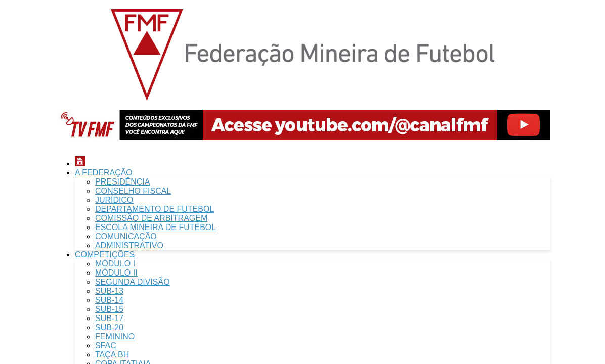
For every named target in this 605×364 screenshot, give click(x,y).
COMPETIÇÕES (105, 255)
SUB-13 (109, 291)
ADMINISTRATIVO (129, 245)
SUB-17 (109, 318)
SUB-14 (109, 300)
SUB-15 (109, 309)
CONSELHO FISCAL (133, 191)
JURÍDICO (114, 200)
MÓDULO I (115, 264)
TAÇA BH (112, 355)
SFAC (106, 346)
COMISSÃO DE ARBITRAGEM (151, 218)
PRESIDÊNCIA (122, 182)
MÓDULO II (116, 273)
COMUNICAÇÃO (126, 236)
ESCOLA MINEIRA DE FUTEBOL (156, 227)
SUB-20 (109, 327)
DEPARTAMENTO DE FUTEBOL (155, 209)
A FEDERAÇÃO (104, 173)
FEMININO (115, 336)
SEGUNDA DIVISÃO (133, 282)
